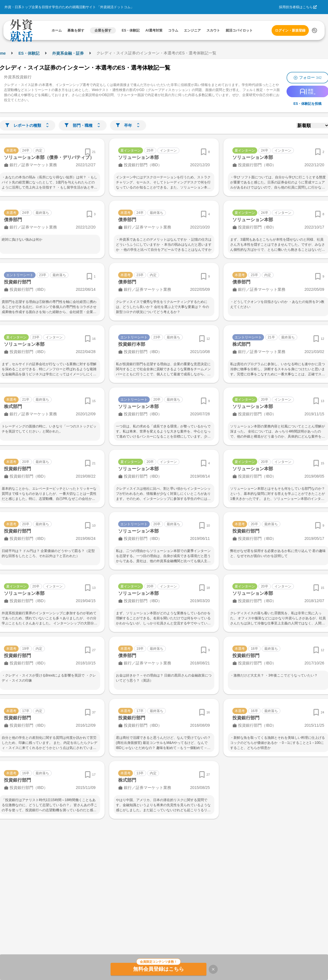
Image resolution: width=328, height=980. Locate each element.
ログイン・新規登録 (290, 30)
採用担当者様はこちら (296, 7)
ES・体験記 (29, 53)
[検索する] (314, 30)
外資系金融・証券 (68, 53)
